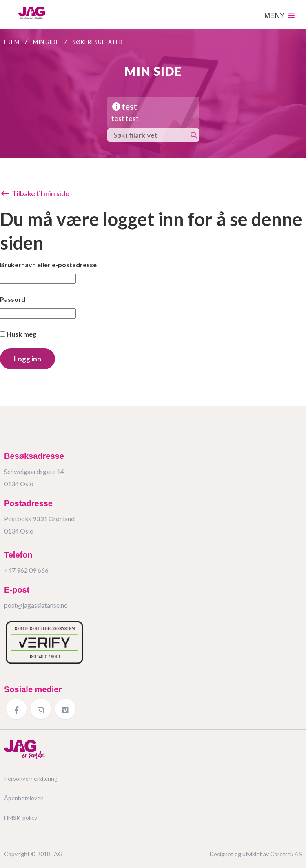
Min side (46, 42)
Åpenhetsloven (24, 798)
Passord (13, 299)
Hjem (12, 42)
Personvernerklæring (31, 778)
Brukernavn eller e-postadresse (48, 265)
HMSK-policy (21, 818)
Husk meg (18, 334)
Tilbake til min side (35, 193)
